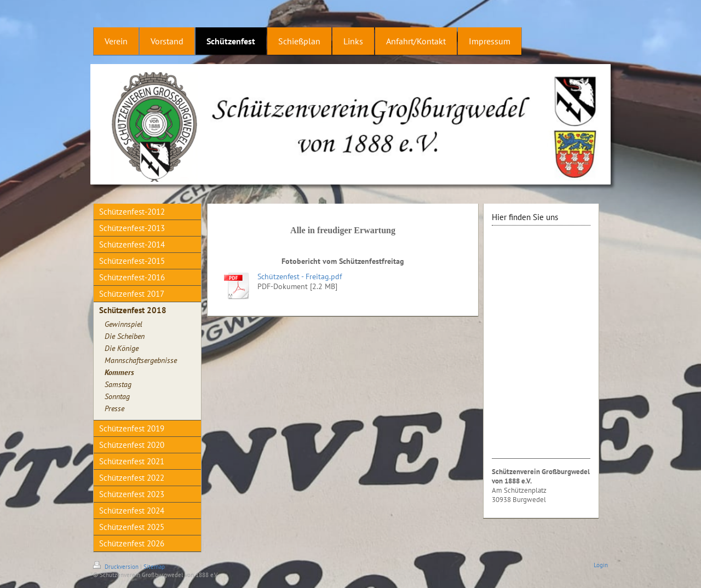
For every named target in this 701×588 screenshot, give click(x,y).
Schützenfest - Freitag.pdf (300, 276)
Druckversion (117, 567)
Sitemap (154, 567)
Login (601, 565)
